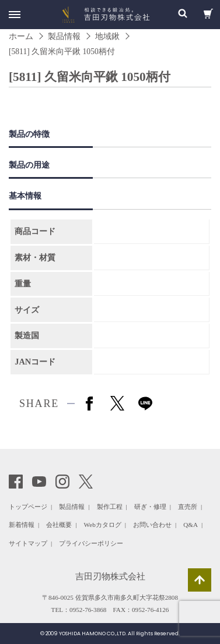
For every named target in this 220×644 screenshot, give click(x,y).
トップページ (28, 507)
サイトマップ (28, 543)
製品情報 (72, 507)
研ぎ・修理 (150, 507)
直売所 (188, 507)
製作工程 (110, 507)
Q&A (191, 525)
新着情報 (22, 525)
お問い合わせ (152, 525)
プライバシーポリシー (91, 543)
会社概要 (59, 525)
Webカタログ (103, 525)
